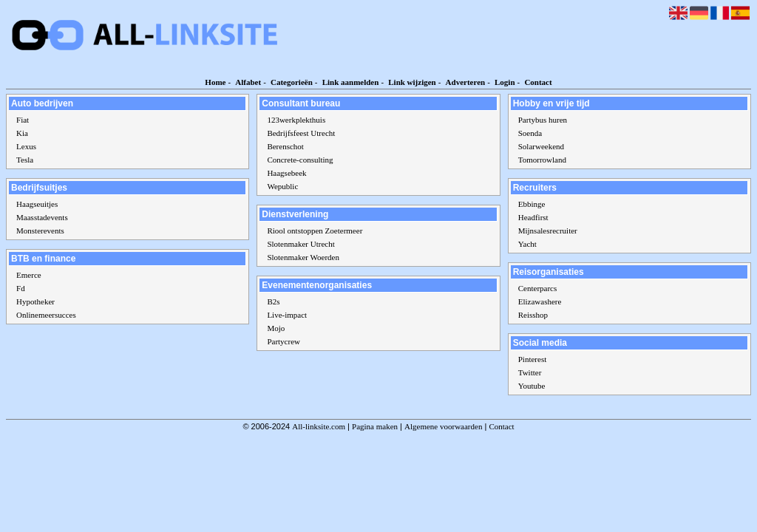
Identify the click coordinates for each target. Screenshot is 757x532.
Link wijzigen (412, 82)
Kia (22, 133)
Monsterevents (40, 231)
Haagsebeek (286, 173)
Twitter (530, 372)
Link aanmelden (351, 82)
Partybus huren (543, 120)
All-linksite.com (319, 426)
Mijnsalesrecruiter (548, 231)
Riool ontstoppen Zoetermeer (315, 231)
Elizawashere (540, 301)
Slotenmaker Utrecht (301, 244)
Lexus (26, 146)
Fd (21, 288)
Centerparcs (538, 288)
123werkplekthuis (296, 120)
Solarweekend (541, 146)
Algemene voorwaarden (443, 426)
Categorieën (292, 82)
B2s (273, 301)
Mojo (276, 328)
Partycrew (284, 341)
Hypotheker (35, 301)
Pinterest (533, 359)
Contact (538, 82)
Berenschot (285, 146)
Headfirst (533, 217)
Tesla (25, 160)
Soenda (530, 133)
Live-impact (287, 315)
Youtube (532, 386)
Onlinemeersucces (46, 315)
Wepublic (282, 186)
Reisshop (533, 315)
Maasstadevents (42, 217)
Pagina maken (375, 426)
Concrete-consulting (300, 160)
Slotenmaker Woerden (303, 257)
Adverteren (466, 82)
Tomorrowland (542, 160)
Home (215, 82)
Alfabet (248, 82)
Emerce (29, 275)
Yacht (527, 244)
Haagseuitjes (37, 204)
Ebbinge (532, 204)
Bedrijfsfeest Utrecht (301, 133)
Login (505, 82)
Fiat (23, 120)
